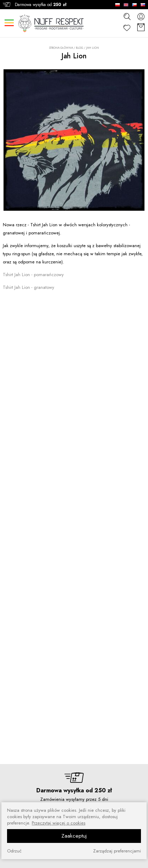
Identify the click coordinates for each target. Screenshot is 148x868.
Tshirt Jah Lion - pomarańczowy (33, 275)
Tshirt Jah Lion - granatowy (29, 287)
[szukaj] (127, 16)
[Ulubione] (127, 28)
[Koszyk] (141, 28)
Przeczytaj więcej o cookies (58, 823)
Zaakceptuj (74, 836)
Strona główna (61, 48)
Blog (79, 48)
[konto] (141, 16)
